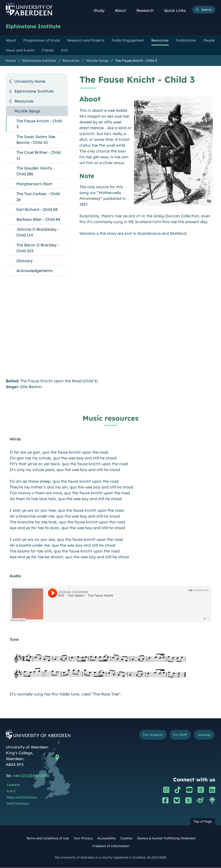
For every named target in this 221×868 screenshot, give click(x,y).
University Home (30, 82)
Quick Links (177, 10)
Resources (71, 61)
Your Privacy (83, 838)
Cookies (126, 838)
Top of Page (203, 822)
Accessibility (107, 838)
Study (101, 10)
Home (11, 61)
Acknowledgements (35, 271)
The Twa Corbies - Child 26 (38, 197)
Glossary (24, 261)
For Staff (178, 735)
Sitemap (203, 735)
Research (147, 10)
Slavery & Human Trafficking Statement (166, 838)
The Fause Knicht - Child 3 (136, 61)
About (123, 10)
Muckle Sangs (97, 61)
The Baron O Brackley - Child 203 (38, 248)
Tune (14, 640)
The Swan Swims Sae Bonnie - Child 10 (36, 140)
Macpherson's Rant (34, 184)
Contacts (13, 785)
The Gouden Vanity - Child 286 (36, 171)
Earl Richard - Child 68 (37, 210)
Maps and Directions (22, 798)
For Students (149, 735)
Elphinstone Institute (35, 26)
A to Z (11, 791)
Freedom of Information (111, 846)
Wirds (15, 439)
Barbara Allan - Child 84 (38, 220)
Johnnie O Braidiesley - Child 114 (38, 232)
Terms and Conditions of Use (48, 838)
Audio (15, 576)
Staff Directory (18, 804)
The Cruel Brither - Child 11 (38, 156)
